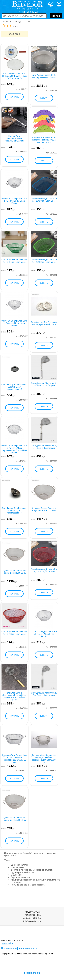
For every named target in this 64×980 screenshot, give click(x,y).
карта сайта (7, 943)
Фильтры (14, 34)
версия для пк (32, 973)
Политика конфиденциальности (19, 948)
